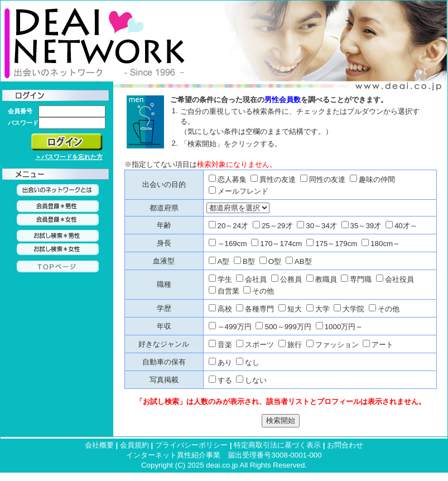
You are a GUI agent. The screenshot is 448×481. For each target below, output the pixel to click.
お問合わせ (345, 445)
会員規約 (134, 445)
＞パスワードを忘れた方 (69, 157)
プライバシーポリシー (191, 445)
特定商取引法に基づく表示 (277, 445)
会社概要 (99, 445)
